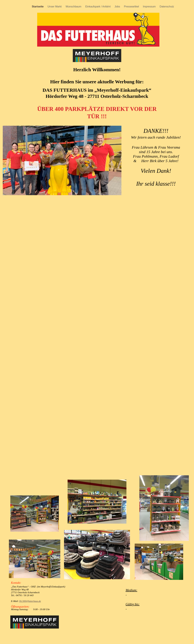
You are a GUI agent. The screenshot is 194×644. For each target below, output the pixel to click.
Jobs (118, 7)
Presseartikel (132, 7)
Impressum (150, 7)
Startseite (38, 7)
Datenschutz (167, 7)
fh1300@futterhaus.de (30, 601)
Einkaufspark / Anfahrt (98, 7)
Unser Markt (55, 7)
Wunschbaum (74, 7)
